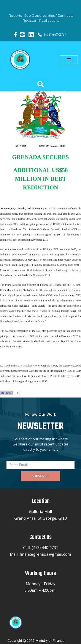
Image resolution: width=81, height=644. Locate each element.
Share (6, 393)
